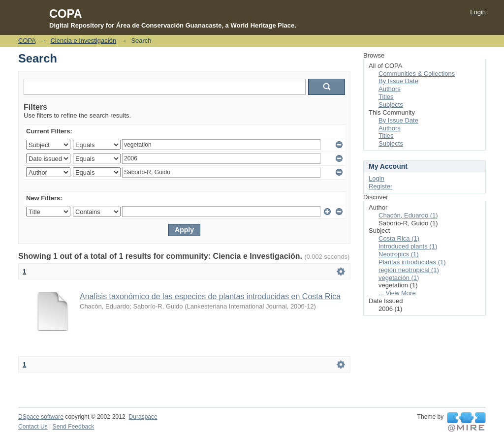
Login (478, 12)
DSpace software (41, 417)
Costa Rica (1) (399, 238)
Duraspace (143, 417)
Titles (386, 97)
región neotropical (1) (409, 270)
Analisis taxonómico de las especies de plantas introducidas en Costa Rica (210, 296)
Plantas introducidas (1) (412, 262)
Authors (390, 89)
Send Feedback (74, 427)
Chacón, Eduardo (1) (408, 215)
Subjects (391, 105)
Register (380, 186)
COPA (27, 41)
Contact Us (33, 427)
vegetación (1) (399, 278)
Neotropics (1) (399, 254)
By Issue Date (398, 81)
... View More (397, 293)
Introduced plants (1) (408, 246)
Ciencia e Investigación (83, 41)
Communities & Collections (417, 74)
